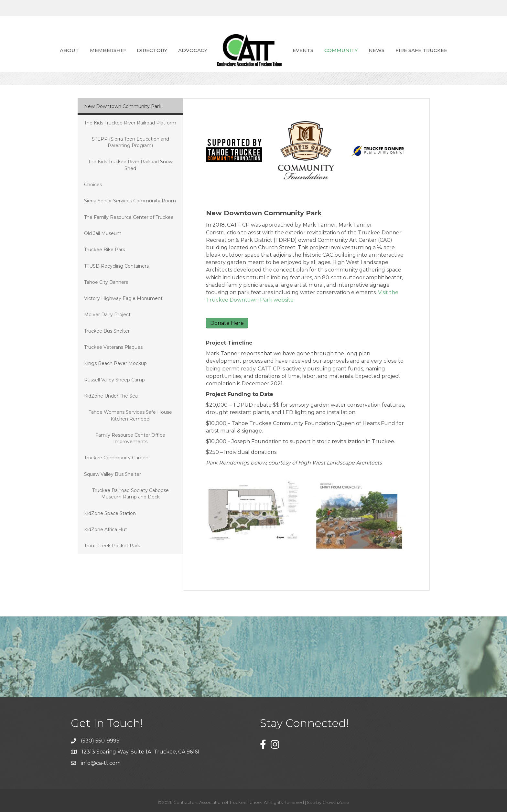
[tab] (130, 106)
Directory (152, 50)
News (377, 50)
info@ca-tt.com (101, 763)
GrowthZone (336, 802)
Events (303, 50)
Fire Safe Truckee (421, 50)
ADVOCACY (193, 50)
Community (341, 50)
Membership (108, 50)
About (69, 50)
